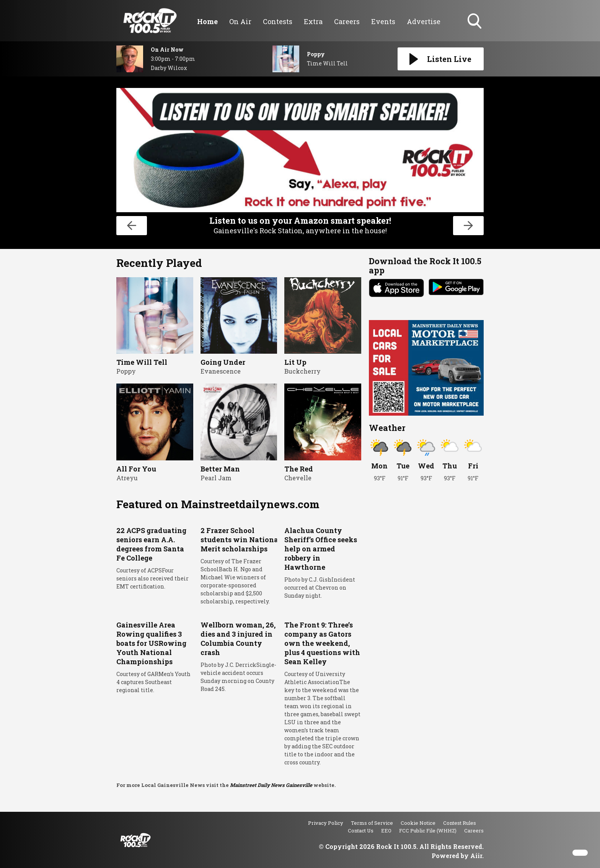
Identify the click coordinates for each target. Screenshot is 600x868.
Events (383, 21)
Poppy (126, 371)
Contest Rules (460, 823)
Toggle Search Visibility (475, 22)
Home (207, 21)
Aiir (476, 856)
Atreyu (127, 478)
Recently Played (159, 263)
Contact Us (361, 831)
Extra (313, 21)
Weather (387, 428)
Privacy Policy (326, 823)
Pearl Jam (216, 478)
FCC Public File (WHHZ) (428, 831)
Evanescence (221, 371)
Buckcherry (302, 371)
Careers (347, 21)
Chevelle (298, 478)
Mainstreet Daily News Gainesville (271, 785)
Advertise (424, 21)
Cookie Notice (418, 823)
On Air (240, 21)
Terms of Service (372, 823)
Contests (278, 21)
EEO (386, 831)
